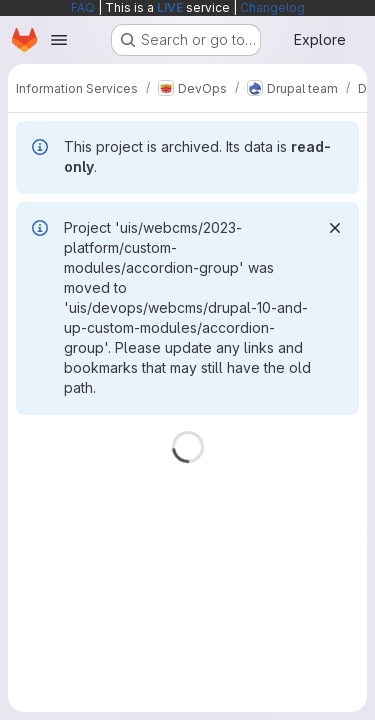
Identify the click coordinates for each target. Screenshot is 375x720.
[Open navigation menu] (59, 40)
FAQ (83, 7)
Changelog (272, 7)
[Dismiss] (335, 228)
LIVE (170, 7)
